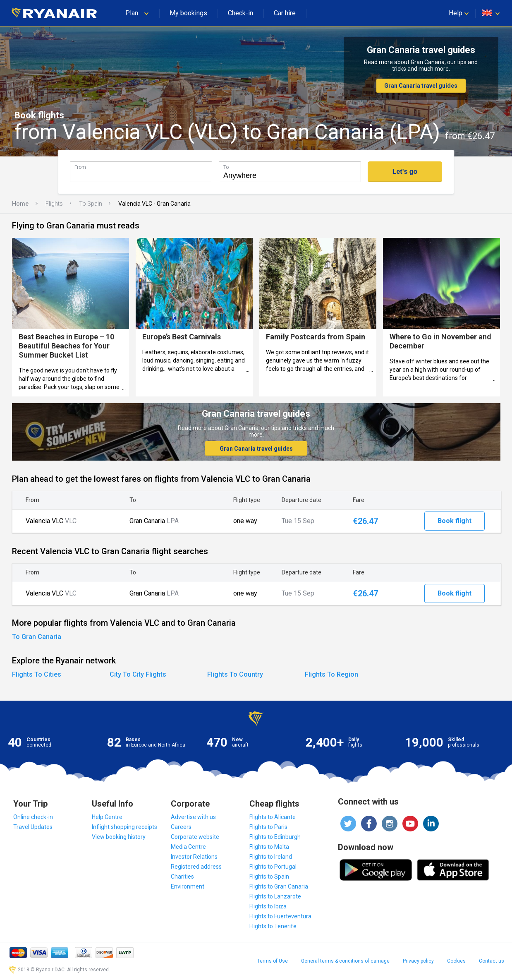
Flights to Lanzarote (275, 896)
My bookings (188, 13)
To (226, 167)
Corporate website (195, 837)
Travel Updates (33, 827)
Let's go (405, 172)
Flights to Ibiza (268, 906)
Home (20, 204)
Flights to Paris (268, 827)
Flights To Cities (37, 674)
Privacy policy (418, 961)
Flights (54, 204)
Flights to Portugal (273, 867)
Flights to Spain (269, 877)
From (80, 167)
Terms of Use (273, 961)
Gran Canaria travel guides (421, 86)
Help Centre (107, 817)
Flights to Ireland (271, 857)
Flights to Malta (269, 847)
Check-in (240, 13)
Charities (182, 877)
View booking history (119, 837)
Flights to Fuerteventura (280, 916)
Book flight (455, 521)
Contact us (492, 961)
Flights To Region (331, 674)
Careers (181, 827)
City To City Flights (138, 674)
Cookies (456, 961)
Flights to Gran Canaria (279, 886)
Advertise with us (193, 817)
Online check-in (33, 817)
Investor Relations (194, 857)
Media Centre (188, 847)
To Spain (91, 204)
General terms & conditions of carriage (345, 961)
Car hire (285, 13)
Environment (188, 886)
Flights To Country (235, 674)
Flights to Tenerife (273, 926)
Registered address (196, 867)
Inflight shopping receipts (124, 827)
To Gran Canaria (37, 637)
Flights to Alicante (273, 817)
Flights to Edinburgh (275, 837)
